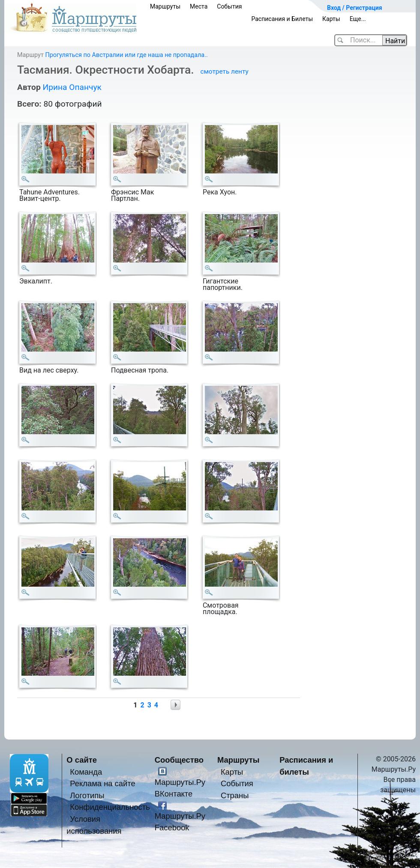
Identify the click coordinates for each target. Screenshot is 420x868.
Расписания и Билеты (282, 19)
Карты (331, 19)
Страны (235, 795)
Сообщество (179, 760)
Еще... (358, 19)
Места (199, 6)
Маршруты (165, 6)
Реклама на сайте (103, 783)
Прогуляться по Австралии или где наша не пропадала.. (126, 55)
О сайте (82, 760)
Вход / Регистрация (355, 8)
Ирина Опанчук (72, 87)
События (229, 6)
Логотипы (87, 795)
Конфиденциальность (110, 807)
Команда (86, 772)
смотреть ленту (224, 72)
